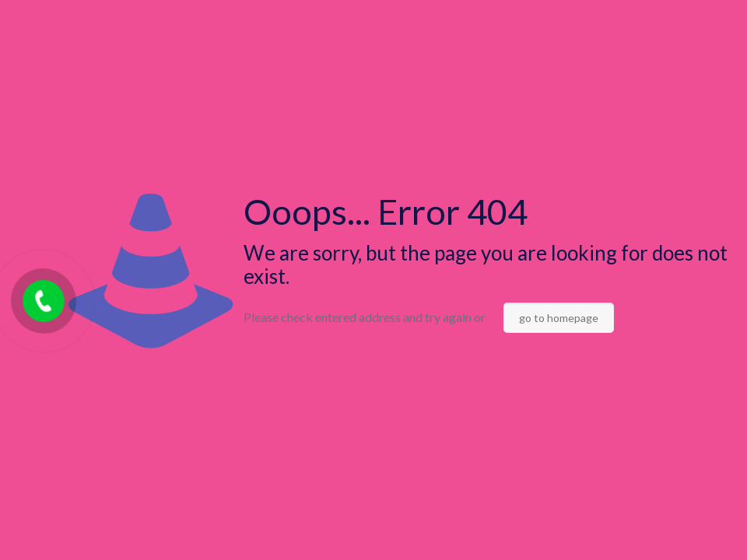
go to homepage (559, 318)
